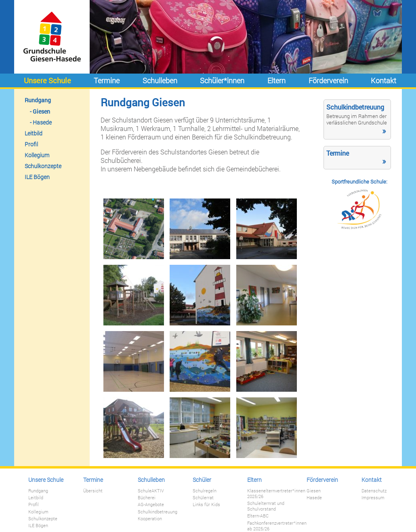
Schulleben (160, 80)
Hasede (42, 122)
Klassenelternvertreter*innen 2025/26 (276, 494)
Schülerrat (203, 498)
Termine (107, 80)
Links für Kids (206, 505)
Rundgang (38, 100)
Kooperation (150, 519)
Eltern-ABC (258, 516)
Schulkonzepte (43, 166)
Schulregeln (205, 491)
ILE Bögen (37, 177)
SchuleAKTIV (151, 491)
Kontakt (383, 80)
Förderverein (328, 80)
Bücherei (147, 498)
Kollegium (37, 155)
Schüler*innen (222, 80)
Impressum (373, 498)
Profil (31, 144)
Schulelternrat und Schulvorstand (266, 506)
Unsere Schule (47, 80)
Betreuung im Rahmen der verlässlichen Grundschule (357, 119)
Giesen (41, 111)
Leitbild (34, 133)
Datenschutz (374, 491)
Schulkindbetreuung (158, 512)
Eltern (276, 80)
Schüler (202, 480)
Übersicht (93, 491)
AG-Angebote (151, 505)
